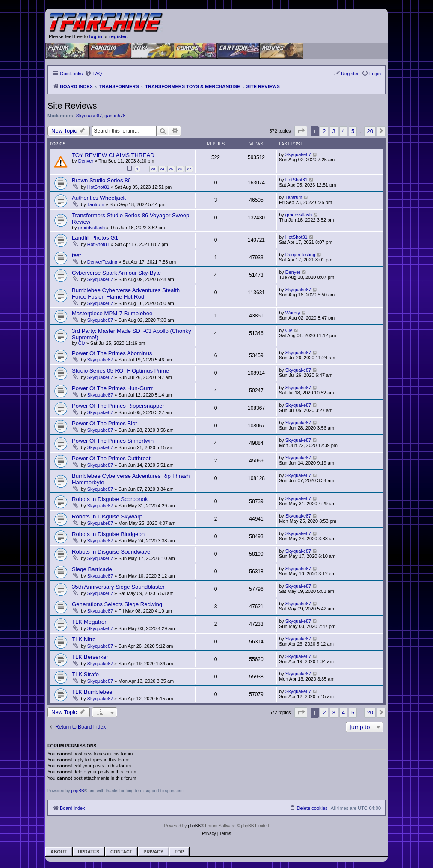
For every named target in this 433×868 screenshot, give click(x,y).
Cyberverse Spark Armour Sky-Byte (116, 273)
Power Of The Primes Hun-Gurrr (112, 388)
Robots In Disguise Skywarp (107, 517)
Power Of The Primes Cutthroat (111, 458)
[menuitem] (93, 74)
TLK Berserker (90, 657)
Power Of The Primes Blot (104, 423)
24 (162, 169)
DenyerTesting (102, 262)
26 (180, 169)
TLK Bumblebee (92, 692)
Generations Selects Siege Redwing (117, 604)
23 (153, 169)
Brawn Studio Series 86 (101, 180)
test (76, 255)
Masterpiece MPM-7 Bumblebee (112, 313)
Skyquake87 (89, 116)
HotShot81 (98, 187)
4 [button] (343, 131)
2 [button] (324, 131)
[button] (301, 131)
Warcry (293, 313)
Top (179, 852)
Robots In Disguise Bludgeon (108, 534)
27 (189, 169)
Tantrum (96, 204)
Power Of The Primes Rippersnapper (118, 406)
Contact (121, 852)
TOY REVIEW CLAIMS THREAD (113, 155)
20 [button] (370, 131)
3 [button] (334, 131)
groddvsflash (92, 228)
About (59, 852)
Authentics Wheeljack (99, 198)
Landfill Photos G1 (95, 238)
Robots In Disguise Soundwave (111, 552)
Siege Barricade (92, 569)
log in (95, 36)
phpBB (78, 791)
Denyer (86, 161)
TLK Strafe (85, 674)
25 (171, 169)
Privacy (153, 852)
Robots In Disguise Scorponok (110, 499)
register (118, 36)
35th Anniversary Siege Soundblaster (118, 587)
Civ (82, 343)
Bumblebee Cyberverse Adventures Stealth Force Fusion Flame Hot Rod (126, 293)
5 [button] (353, 131)
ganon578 (115, 116)
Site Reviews (72, 106)
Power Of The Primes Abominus (112, 353)
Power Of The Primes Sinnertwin (113, 441)
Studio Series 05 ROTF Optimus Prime (120, 371)
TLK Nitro (84, 639)
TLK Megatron (90, 622)
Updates (89, 852)
